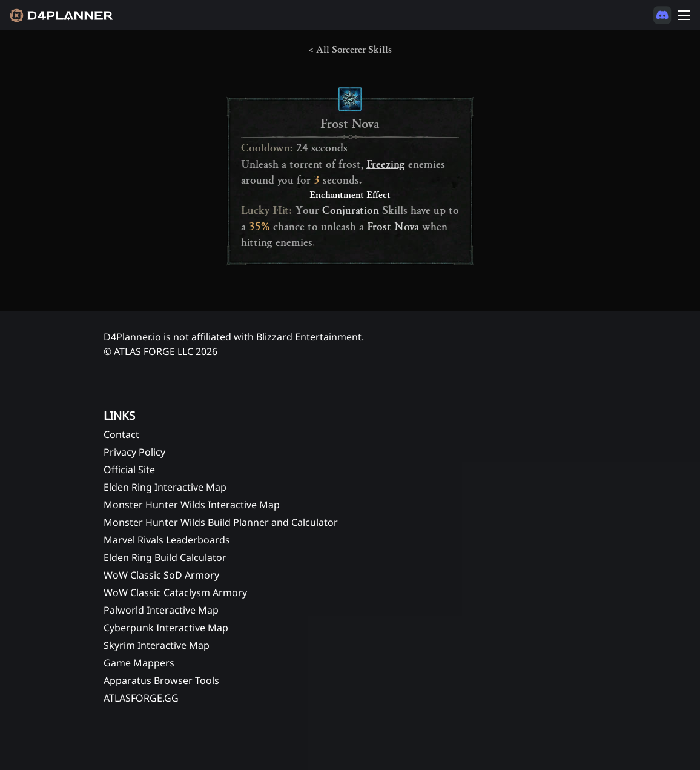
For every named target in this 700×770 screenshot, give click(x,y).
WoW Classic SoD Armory (161, 575)
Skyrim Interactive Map (157, 645)
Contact (121, 434)
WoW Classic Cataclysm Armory (175, 592)
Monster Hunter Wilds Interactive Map (192, 505)
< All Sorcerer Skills (350, 50)
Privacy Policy (134, 452)
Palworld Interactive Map (161, 610)
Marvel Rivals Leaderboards (167, 540)
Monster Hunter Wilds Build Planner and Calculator (221, 522)
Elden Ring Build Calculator (165, 557)
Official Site (129, 470)
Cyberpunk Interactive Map (166, 628)
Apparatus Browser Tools (161, 680)
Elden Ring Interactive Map (165, 487)
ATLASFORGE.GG (141, 698)
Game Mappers (139, 663)
